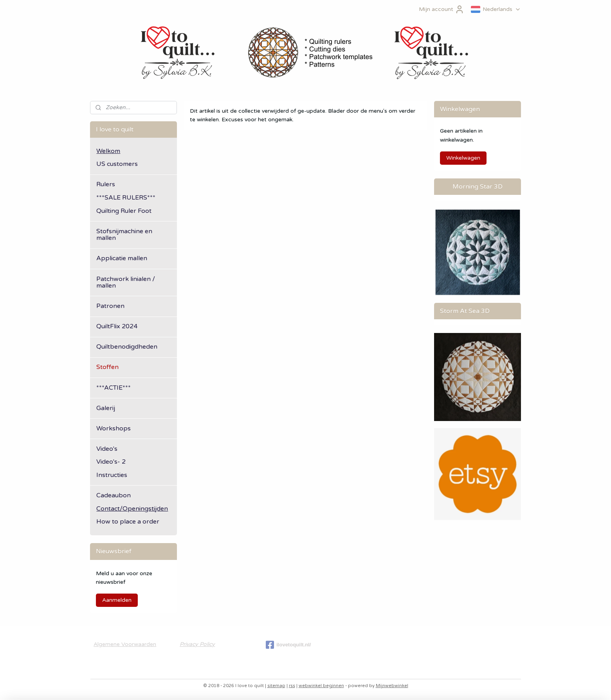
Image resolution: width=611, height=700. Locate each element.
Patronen (110, 306)
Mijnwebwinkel (392, 686)
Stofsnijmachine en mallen (124, 235)
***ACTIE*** (114, 388)
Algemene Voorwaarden (125, 644)
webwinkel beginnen (321, 686)
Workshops (114, 428)
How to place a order (128, 522)
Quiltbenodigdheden (127, 347)
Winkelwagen (463, 158)
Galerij (106, 408)
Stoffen (107, 367)
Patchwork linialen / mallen (126, 283)
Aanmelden (117, 600)
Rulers (106, 184)
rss (292, 686)
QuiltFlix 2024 (117, 326)
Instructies (112, 475)
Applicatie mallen (122, 258)
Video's (107, 449)
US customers (117, 164)
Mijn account (442, 9)
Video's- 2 (111, 462)
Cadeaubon (114, 495)
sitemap (276, 686)
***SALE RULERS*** (126, 198)
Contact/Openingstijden (132, 509)
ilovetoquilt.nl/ (288, 645)
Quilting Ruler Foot (124, 211)
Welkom (108, 151)
